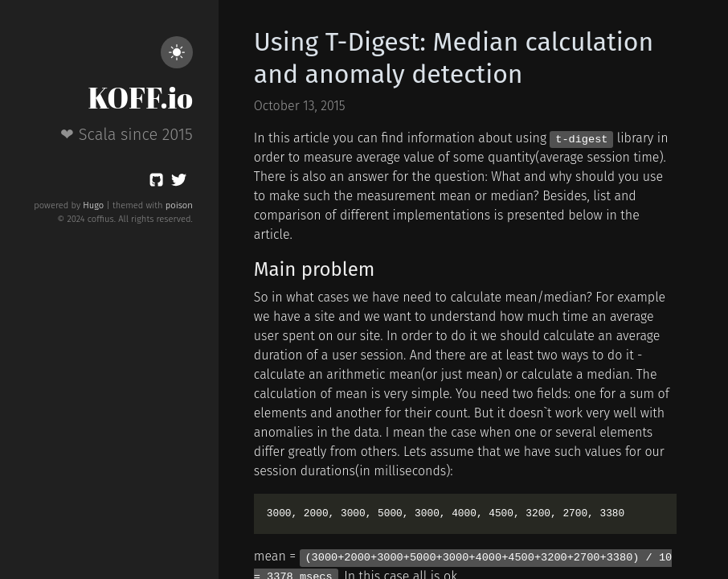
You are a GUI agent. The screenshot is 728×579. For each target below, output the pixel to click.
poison (179, 205)
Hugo (93, 205)
